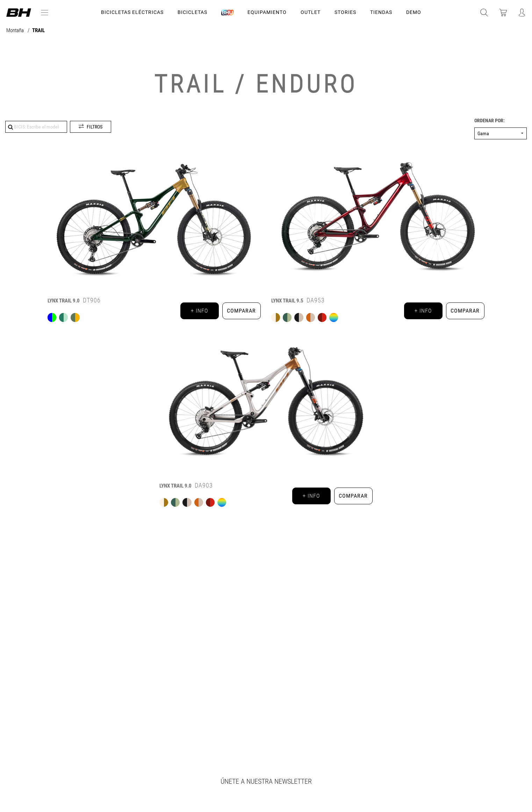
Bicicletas (192, 12)
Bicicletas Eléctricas (132, 12)
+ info (199, 311)
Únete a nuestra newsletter (266, 781)
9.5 (287, 301)
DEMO (414, 12)
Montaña (16, 31)
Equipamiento (267, 12)
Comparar (241, 311)
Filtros (95, 127)
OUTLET (311, 12)
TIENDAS (381, 12)
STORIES (345, 12)
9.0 (64, 301)
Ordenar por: (490, 121)
